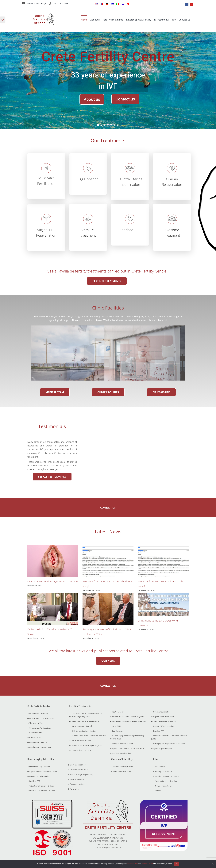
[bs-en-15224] (52, 801)
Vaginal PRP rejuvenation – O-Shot (42, 771)
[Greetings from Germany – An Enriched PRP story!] (108, 561)
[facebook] (187, 4)
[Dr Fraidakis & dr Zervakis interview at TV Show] (53, 609)
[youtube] (191, 4)
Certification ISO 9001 (38, 742)
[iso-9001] (52, 830)
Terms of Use (132, 864)
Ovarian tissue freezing (120, 753)
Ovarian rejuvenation (161, 712)
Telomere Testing (76, 779)
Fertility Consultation (163, 771)
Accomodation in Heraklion (165, 781)
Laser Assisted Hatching (80, 750)
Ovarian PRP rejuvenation (39, 767)
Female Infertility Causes (122, 767)
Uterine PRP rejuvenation (163, 726)
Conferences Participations (40, 728)
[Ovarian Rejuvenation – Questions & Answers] (53, 561)
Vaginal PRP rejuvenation (162, 716)
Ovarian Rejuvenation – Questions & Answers (53, 581)
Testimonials (159, 767)
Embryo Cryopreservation (122, 744)
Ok (176, 864)
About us (92, 99)
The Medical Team (37, 723)
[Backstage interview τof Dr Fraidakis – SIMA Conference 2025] (108, 609)
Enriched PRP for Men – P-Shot (41, 791)
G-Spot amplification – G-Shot (40, 786)
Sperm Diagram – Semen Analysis (84, 721)
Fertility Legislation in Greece (166, 776)
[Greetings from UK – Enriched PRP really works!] (163, 561)
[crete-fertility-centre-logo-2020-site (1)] (43, 14)
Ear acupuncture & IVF (78, 770)
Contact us (125, 99)
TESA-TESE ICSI (117, 712)
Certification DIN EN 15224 (40, 747)
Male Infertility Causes (121, 771)
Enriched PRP (158, 731)
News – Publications (162, 786)
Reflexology (74, 789)
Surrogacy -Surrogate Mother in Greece (168, 744)
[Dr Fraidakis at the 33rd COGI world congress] (163, 605)
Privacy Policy (147, 864)
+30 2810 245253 (60, 4)
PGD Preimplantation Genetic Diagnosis (127, 716)
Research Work (35, 733)
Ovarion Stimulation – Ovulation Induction (88, 736)
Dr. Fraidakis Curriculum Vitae (41, 718)
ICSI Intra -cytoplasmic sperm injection (86, 745)
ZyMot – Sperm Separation (163, 748)
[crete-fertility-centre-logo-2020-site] (108, 801)
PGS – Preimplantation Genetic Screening (128, 721)
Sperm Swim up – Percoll (81, 726)
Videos (157, 791)
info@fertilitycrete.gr (36, 4)
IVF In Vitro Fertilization (80, 741)
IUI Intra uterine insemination (83, 731)
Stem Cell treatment (77, 765)
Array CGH (115, 726)
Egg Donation (117, 731)
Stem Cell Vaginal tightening (164, 721)
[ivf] (164, 801)
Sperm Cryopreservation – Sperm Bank (127, 748)
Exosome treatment (77, 784)
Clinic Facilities (35, 738)
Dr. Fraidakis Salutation (38, 714)
